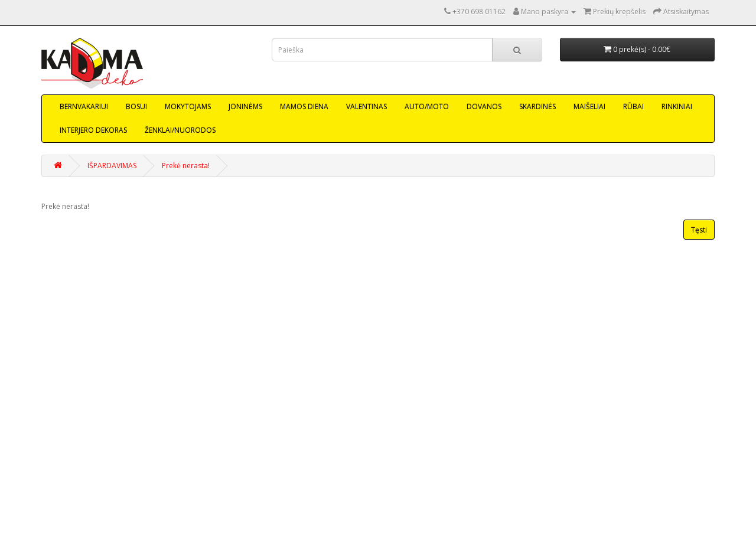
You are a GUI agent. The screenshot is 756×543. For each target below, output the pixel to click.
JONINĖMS (245, 107)
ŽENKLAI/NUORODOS (180, 130)
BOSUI (136, 107)
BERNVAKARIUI (84, 107)
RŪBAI (633, 107)
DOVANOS (484, 107)
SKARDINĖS (537, 107)
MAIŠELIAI (589, 107)
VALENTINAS (366, 107)
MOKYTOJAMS (188, 107)
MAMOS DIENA (304, 107)
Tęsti (699, 230)
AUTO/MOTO (427, 107)
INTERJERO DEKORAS (93, 130)
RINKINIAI (677, 107)
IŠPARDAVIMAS (112, 166)
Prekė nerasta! (186, 166)
